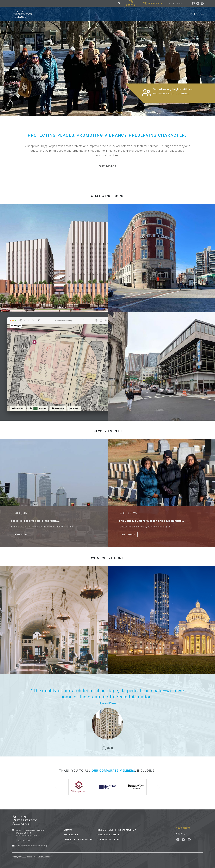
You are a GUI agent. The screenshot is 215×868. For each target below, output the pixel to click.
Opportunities (109, 840)
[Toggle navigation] (202, 14)
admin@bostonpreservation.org (32, 846)
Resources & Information (117, 830)
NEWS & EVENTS (108, 431)
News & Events (109, 835)
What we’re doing (108, 196)
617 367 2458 (175, 3)
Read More (21, 535)
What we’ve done (107, 558)
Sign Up (182, 834)
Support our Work (79, 840)
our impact (107, 166)
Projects (71, 835)
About (69, 830)
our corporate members (113, 771)
